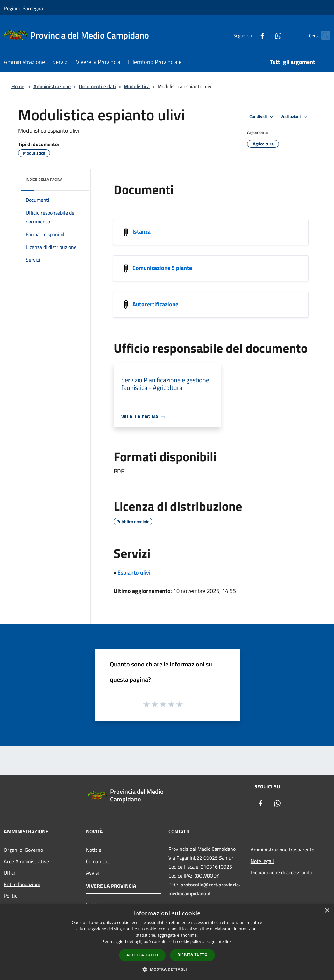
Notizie (94, 850)
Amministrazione (52, 86)
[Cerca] (323, 35)
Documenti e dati (97, 86)
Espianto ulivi (134, 572)
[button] (167, 969)
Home (18, 86)
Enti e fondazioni (22, 884)
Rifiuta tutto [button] (192, 955)
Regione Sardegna (23, 8)
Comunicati (98, 861)
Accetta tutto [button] (142, 955)
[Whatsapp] (266, 35)
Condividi (262, 117)
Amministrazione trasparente (282, 850)
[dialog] (167, 942)
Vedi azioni (295, 117)
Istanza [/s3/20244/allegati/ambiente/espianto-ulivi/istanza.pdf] (142, 232)
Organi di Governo (23, 850)
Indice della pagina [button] (44, 179)
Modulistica (137, 86)
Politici (11, 896)
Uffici (9, 873)
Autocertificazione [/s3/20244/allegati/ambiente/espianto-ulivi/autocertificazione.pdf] (155, 304)
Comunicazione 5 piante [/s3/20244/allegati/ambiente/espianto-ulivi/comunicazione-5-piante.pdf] (162, 268)
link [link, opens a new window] (228, 942)
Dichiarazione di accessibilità (281, 872)
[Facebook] (250, 35)
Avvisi (92, 873)
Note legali (262, 861)
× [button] (327, 911)
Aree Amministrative (26, 861)
